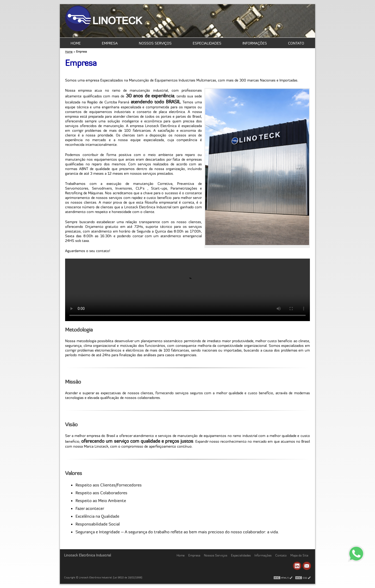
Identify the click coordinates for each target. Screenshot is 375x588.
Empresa (110, 43)
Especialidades (207, 43)
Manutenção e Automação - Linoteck (104, 19)
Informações (255, 43)
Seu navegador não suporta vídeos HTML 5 (187, 290)
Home (76, 43)
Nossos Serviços (155, 43)
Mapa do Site (299, 555)
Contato (296, 43)
